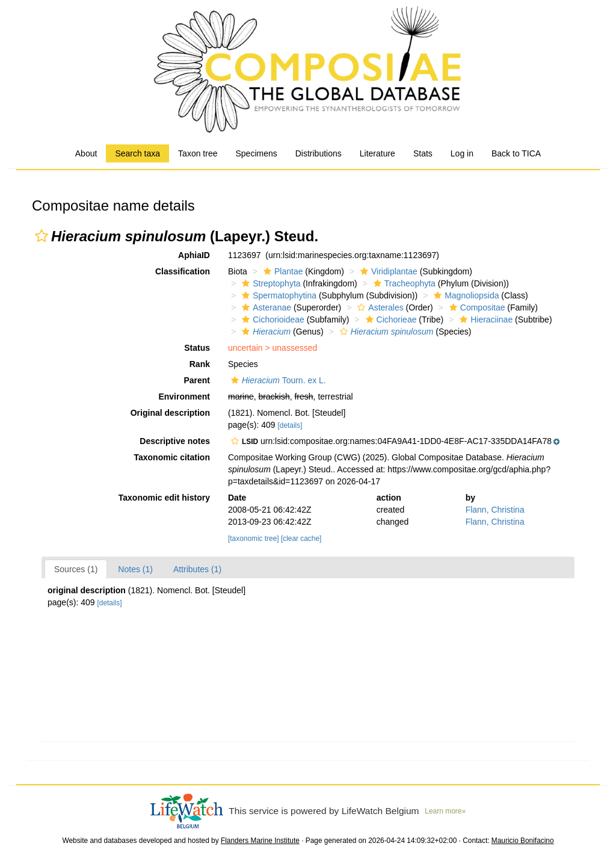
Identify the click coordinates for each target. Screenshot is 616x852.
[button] (42, 236)
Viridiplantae (387, 271)
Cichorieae (390, 319)
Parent (197, 380)
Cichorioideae (272, 319)
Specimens (256, 153)
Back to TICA (516, 153)
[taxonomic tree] (254, 539)
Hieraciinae (485, 319)
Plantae (282, 271)
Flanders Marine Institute (260, 841)
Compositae (476, 307)
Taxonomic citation (172, 457)
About (86, 153)
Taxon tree (198, 153)
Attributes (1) (197, 569)
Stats (423, 153)
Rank (200, 364)
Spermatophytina (278, 295)
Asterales (379, 307)
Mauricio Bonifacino (523, 841)
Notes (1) (135, 569)
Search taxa (137, 153)
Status (197, 348)
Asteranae (265, 307)
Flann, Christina (495, 510)
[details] (290, 425)
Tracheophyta (403, 283)
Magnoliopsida (465, 295)
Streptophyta (269, 283)
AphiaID (194, 255)
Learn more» (445, 811)
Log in (462, 153)
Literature (377, 153)
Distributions (319, 153)
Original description (170, 413)
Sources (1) (76, 569)
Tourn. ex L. (277, 380)
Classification (183, 271)
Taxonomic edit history (164, 498)
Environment (184, 397)
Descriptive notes (175, 441)
